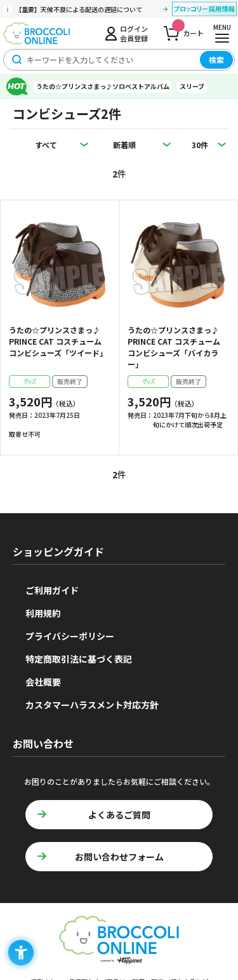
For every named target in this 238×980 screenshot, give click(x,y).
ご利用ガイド (52, 590)
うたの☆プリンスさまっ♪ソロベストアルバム (103, 86)
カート (188, 30)
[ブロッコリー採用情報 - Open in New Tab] (204, 11)
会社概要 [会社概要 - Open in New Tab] (43, 682)
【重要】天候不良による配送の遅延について (79, 9)
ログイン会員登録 (134, 33)
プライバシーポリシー (70, 636)
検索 (216, 59)
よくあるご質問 (119, 815)
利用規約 (43, 613)
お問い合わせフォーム (119, 857)
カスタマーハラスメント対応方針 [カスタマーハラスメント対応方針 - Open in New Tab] (92, 705)
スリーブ (192, 86)
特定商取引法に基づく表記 (79, 659)
